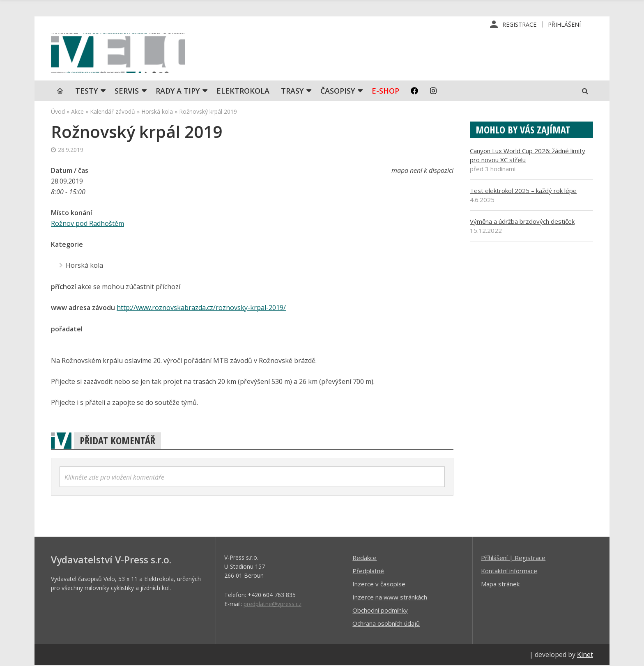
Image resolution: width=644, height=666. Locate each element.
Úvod (58, 113)
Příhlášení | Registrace (513, 558)
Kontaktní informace (509, 572)
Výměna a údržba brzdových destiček (522, 223)
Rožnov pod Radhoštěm (87, 225)
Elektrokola (243, 92)
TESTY (86, 92)
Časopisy (338, 92)
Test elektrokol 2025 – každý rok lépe (523, 192)
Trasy (292, 92)
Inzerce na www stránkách (390, 598)
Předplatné (368, 572)
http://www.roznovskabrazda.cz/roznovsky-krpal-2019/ (201, 309)
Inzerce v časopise (379, 585)
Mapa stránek (500, 585)
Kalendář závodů (113, 113)
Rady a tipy (178, 92)
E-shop (385, 92)
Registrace (519, 24)
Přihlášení (564, 24)
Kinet (585, 655)
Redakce (365, 558)
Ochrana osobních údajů (386, 624)
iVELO (121, 54)
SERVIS (127, 92)
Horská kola (157, 113)
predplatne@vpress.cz (273, 605)
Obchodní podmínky (380, 611)
